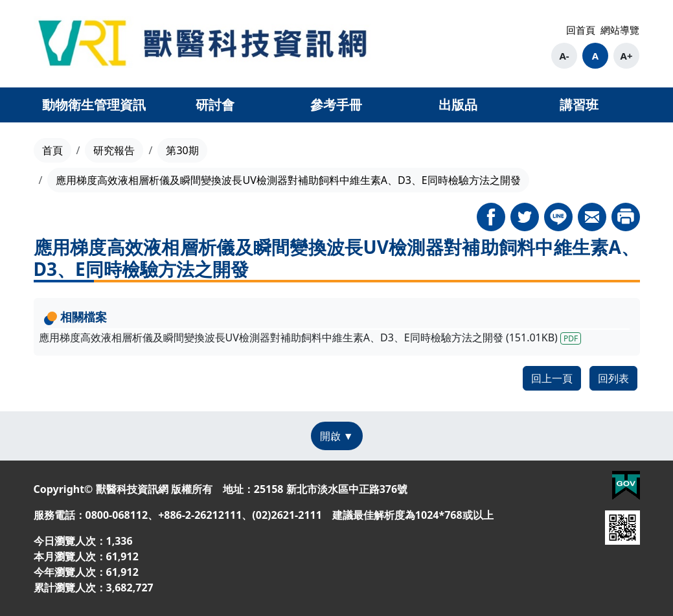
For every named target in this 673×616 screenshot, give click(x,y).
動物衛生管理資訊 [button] (94, 105)
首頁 (52, 150)
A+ (627, 56)
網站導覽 (620, 30)
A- (564, 56)
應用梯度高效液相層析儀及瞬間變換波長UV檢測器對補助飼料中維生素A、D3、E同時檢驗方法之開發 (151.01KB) (310, 337)
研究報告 (114, 150)
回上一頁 (552, 378)
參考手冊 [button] (336, 105)
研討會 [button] (215, 105)
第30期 (182, 150)
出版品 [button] (458, 105)
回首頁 (581, 30)
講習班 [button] (579, 105)
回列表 (613, 378)
